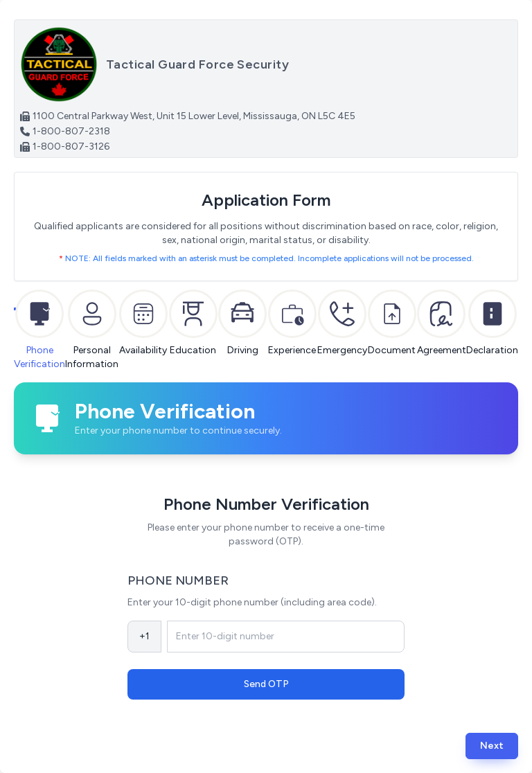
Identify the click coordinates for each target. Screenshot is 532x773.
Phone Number (178, 580)
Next (492, 746)
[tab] (39, 314)
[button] (492, 746)
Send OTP (266, 684)
